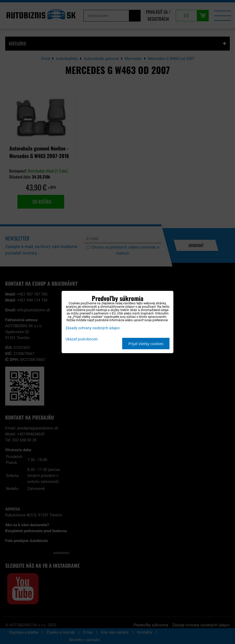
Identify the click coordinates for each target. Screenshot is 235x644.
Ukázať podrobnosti (81, 339)
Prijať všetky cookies (146, 344)
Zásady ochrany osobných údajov (93, 328)
